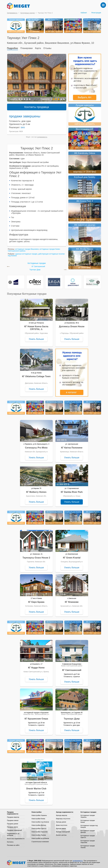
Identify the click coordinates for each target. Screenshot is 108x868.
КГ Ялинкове (72, 600)
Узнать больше (36, 337)
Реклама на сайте (13, 844)
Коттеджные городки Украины (88, 815)
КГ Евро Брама (36, 600)
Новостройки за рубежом (40, 837)
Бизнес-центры (61, 833)
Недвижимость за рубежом (13, 833)
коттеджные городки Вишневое (27, 247)
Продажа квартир (13, 815)
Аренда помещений (63, 830)
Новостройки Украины (39, 814)
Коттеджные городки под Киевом (89, 825)
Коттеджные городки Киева (88, 820)
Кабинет (84, 13)
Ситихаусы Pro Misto (36, 446)
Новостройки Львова (39, 833)
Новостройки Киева (38, 817)
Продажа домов (13, 822)
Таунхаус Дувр (35, 268)
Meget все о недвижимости (16, 861)
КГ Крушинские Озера (36, 717)
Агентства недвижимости (16, 837)
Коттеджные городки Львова (88, 845)
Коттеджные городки (28, 13)
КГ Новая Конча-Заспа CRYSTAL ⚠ (36, 326)
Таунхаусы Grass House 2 (36, 556)
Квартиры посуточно (63, 817)
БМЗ (23, 126)
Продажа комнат (13, 819)
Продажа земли (13, 825)
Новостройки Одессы (39, 827)
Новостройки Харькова (40, 830)
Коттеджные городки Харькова (88, 840)
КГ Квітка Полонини (72, 446)
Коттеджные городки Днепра (88, 830)
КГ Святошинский (38, 265)
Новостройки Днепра (39, 824)
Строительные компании (40, 840)
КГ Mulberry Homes (36, 490)
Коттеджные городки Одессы (88, 835)
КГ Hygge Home (36, 666)
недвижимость (42, 135)
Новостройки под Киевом (40, 820)
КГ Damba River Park (72, 490)
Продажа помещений (14, 829)
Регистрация (96, 13)
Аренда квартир (62, 814)
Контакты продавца (37, 105)
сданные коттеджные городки (26, 252)
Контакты (10, 840)
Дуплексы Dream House (72, 325)
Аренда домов (61, 820)
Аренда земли (61, 827)
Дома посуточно (62, 824)
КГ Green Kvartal (72, 556)
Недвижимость (12, 13)
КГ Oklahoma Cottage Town (36, 375)
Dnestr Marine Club (36, 787)
